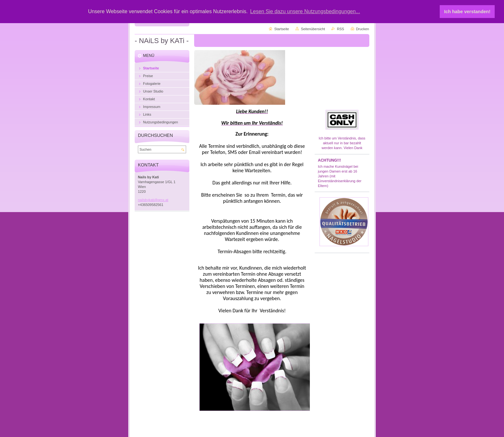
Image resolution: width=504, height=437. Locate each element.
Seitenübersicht (313, 29)
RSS (340, 29)
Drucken (363, 29)
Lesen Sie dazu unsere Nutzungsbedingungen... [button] (305, 11)
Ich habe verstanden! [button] (467, 12)
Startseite (282, 29)
